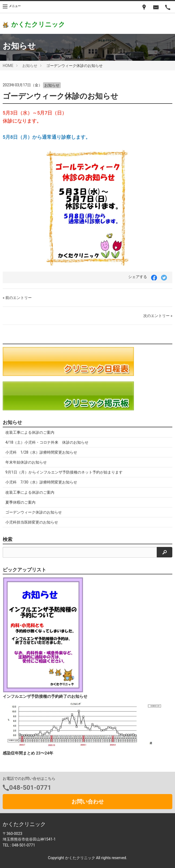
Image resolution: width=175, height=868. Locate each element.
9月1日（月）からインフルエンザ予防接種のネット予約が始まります (64, 472)
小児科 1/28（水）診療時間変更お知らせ (41, 452)
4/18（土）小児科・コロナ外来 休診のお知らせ (47, 442)
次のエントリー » (158, 316)
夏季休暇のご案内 (20, 502)
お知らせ (30, 66)
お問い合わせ (88, 802)
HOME (8, 66)
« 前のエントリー (17, 298)
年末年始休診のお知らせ (26, 462)
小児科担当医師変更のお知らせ (32, 522)
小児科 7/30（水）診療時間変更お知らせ (41, 482)
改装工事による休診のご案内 (30, 432)
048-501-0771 (30, 788)
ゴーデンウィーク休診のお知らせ (34, 512)
